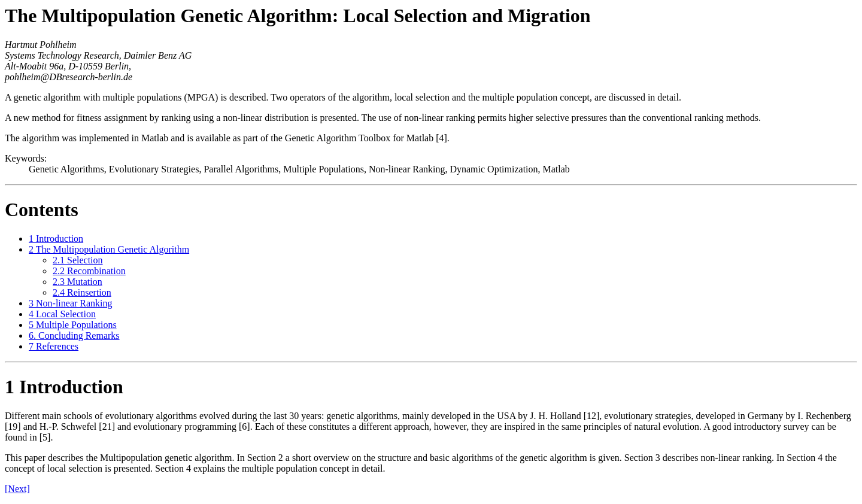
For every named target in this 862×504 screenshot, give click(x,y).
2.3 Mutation (78, 282)
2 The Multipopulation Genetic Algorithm (109, 249)
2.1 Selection (78, 260)
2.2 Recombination (89, 271)
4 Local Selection (62, 314)
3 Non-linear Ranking (71, 303)
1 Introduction (56, 239)
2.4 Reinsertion (82, 292)
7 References (54, 346)
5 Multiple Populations (73, 325)
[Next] (17, 489)
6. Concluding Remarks (74, 336)
